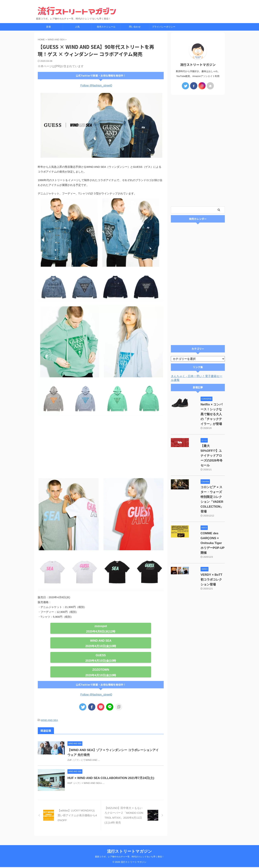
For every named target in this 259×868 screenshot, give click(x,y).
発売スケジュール (106, 27)
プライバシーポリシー (164, 27)
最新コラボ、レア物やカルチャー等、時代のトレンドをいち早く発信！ (129, 858)
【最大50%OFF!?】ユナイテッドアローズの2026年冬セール (208, 441)
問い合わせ (135, 27)
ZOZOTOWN (101, 670)
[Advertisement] (101, 447)
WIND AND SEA (101, 641)
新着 (49, 27)
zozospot (101, 626)
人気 (77, 27)
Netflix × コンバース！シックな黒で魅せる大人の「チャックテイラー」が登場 (208, 409)
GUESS (101, 655)
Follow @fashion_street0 (96, 86)
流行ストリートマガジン (129, 852)
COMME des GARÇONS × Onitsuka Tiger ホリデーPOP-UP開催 (207, 509)
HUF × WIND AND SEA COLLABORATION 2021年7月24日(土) (117, 777)
